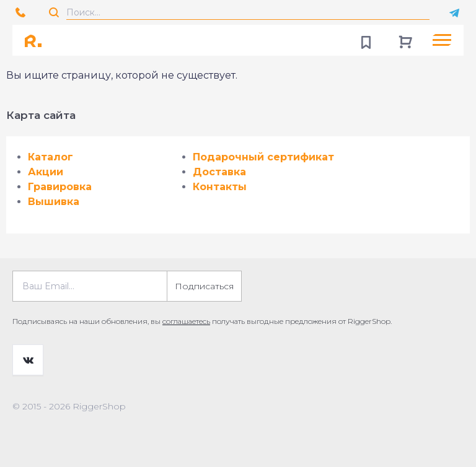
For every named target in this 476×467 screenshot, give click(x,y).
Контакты (220, 187)
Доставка (219, 172)
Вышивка (54, 202)
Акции (46, 172)
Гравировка (60, 187)
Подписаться (204, 286)
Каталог (51, 157)
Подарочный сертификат (263, 157)
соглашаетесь (186, 321)
